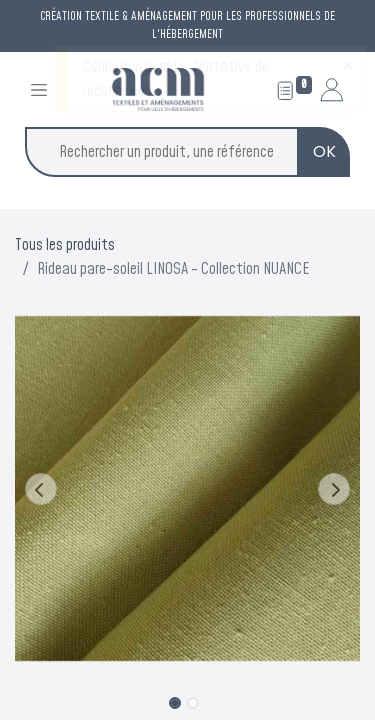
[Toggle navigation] (39, 89)
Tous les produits (65, 245)
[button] (41, 489)
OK (324, 151)
